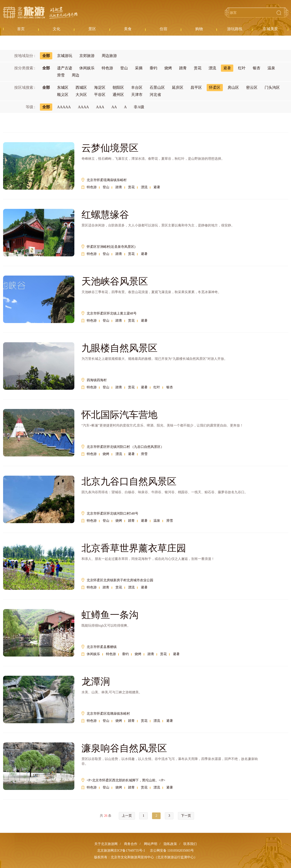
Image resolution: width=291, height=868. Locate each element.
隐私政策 (170, 844)
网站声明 (151, 844)
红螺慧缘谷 (105, 215)
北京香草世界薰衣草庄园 (134, 548)
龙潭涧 (96, 682)
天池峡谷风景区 (115, 281)
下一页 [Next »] (186, 816)
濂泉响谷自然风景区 (124, 748)
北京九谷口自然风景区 (129, 481)
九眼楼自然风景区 (119, 348)
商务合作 (131, 844)
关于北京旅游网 (106, 844)
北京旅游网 (40, 13)
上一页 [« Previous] (127, 816)
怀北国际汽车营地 (119, 415)
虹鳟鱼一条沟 (110, 615)
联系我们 (190, 844)
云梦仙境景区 (110, 148)
